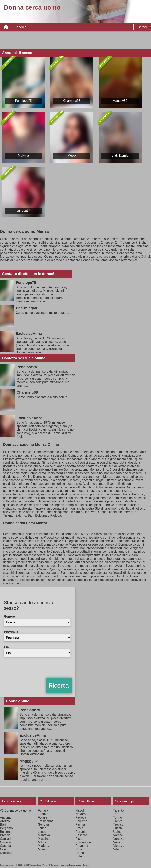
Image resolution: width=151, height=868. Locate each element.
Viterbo (118, 849)
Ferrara (43, 810)
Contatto (86, 865)
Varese (118, 835)
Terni (117, 814)
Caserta (6, 842)
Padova (56, 515)
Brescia (5, 835)
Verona (118, 842)
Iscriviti (142, 27)
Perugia (81, 832)
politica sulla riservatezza (71, 865)
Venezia (119, 839)
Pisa (79, 839)
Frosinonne (46, 821)
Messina (44, 839)
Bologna (41, 515)
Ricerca (21, 27)
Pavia (79, 828)
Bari (31, 515)
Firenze (43, 814)
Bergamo (6, 828)
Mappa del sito (35, 865)
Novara (81, 814)
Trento (118, 821)
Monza (42, 849)
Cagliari (5, 839)
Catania (5, 846)
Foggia (43, 818)
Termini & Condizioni (51, 865)
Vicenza (119, 846)
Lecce (42, 832)
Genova (43, 825)
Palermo (81, 821)
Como (4, 849)
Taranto (8, 515)
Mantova (44, 835)
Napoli (80, 810)
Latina (42, 828)
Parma (80, 825)
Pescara (81, 835)
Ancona (5, 818)
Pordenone (83, 842)
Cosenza (6, 853)
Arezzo (5, 821)
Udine (117, 832)
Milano (42, 842)
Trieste (118, 828)
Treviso (118, 825)
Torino (118, 818)
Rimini (80, 849)
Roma (80, 853)
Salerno (21, 515)
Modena (43, 846)
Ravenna (82, 846)
